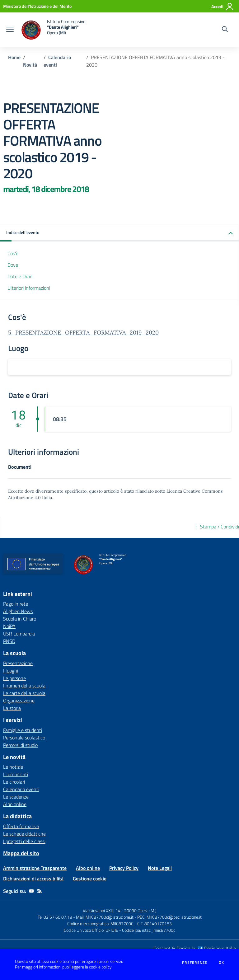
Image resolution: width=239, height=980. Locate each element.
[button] (119, 233)
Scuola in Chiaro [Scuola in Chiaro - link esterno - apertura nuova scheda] (20, 619)
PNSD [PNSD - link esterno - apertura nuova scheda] (9, 641)
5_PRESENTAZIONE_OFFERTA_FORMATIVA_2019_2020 (83, 333)
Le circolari (14, 782)
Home (14, 57)
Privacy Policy (124, 868)
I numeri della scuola (24, 686)
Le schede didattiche (24, 834)
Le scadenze (16, 797)
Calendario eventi (21, 789)
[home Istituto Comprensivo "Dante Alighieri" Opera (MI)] (53, 30)
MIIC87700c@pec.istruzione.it (174, 917)
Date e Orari (20, 276)
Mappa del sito (21, 853)
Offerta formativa (21, 826)
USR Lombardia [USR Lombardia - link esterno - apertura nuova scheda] (19, 634)
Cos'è (13, 253)
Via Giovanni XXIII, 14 (102, 910)
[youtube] (31, 891)
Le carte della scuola (24, 693)
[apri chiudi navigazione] (10, 30)
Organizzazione (19, 701)
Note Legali (160, 868)
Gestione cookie (90, 879)
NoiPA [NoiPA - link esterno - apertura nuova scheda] (9, 626)
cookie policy (100, 967)
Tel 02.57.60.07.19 (55, 917)
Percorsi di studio (20, 745)
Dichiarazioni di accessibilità (33, 879)
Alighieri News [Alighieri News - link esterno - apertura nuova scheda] (18, 611)
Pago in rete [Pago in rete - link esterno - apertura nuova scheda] (16, 604)
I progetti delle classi (24, 841)
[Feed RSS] (40, 891)
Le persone (14, 678)
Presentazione (18, 663)
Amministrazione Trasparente (35, 868)
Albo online (15, 804)
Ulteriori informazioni (29, 288)
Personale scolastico (24, 738)
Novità (30, 65)
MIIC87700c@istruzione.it (110, 917)
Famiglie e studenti (23, 730)
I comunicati (16, 774)
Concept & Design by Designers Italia (195, 948)
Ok (222, 963)
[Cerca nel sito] (225, 30)
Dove (13, 265)
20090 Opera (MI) (140, 910)
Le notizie (13, 767)
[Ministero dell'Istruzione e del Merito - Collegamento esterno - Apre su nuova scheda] (37, 6)
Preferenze (195, 963)
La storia (12, 708)
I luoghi (11, 671)
